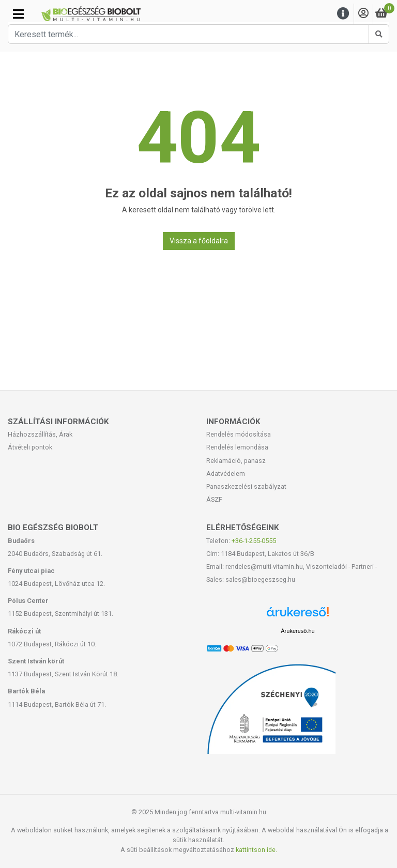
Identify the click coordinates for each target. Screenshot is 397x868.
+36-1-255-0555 (254, 541)
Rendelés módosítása (239, 434)
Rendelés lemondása (237, 447)
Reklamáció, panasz (236, 461)
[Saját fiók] (363, 14)
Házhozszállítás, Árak (40, 434)
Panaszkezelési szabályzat (246, 486)
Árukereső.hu (297, 631)
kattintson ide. (256, 850)
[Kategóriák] (18, 14)
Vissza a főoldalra (199, 241)
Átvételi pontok (30, 447)
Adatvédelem (226, 474)
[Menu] (343, 14)
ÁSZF (214, 499)
